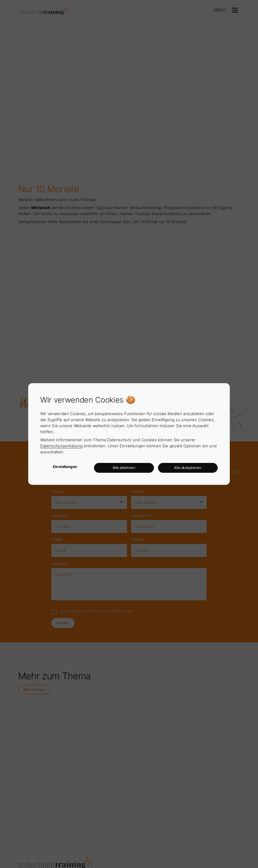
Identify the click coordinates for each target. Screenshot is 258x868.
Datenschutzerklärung (61, 446)
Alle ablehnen (124, 468)
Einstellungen (65, 467)
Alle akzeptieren (188, 468)
